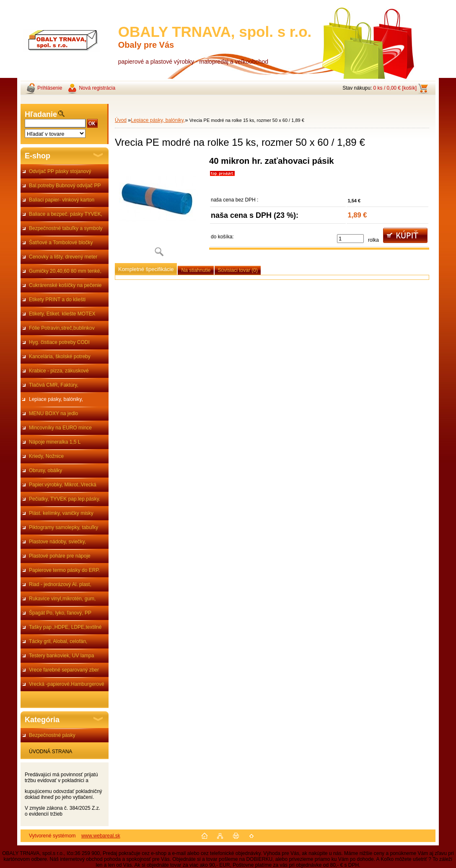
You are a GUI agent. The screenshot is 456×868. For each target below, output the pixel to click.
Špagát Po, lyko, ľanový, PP (60, 613)
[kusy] (350, 239)
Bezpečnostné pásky (52, 735)
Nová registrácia (97, 88)
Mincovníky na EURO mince (60, 428)
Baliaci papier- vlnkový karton (62, 200)
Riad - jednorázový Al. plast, (60, 584)
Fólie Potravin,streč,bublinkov (62, 328)
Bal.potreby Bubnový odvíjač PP (65, 186)
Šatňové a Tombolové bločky (61, 243)
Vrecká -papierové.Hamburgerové (67, 684)
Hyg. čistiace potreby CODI (59, 342)
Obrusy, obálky (45, 470)
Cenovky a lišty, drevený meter (63, 257)
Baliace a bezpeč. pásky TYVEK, (66, 214)
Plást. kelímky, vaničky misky (61, 513)
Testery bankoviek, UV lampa (61, 656)
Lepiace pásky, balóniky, (56, 399)
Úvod (121, 120)
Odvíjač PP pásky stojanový (60, 171)
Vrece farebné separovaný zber (64, 670)
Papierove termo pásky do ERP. (64, 570)
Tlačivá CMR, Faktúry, (54, 385)
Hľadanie (41, 114)
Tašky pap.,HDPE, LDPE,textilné (65, 627)
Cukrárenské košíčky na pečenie (65, 285)
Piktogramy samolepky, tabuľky (63, 527)
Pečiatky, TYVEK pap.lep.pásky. (65, 499)
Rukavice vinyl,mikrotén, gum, (62, 599)
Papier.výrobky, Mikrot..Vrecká (63, 485)
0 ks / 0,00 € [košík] (395, 88)
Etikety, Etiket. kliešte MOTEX (62, 314)
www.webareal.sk (101, 836)
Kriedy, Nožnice (46, 456)
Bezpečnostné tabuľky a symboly (66, 228)
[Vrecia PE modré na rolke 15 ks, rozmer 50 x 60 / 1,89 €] (159, 209)
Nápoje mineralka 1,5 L (55, 442)
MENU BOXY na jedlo (53, 413)
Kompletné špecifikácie (146, 269)
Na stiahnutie (196, 270)
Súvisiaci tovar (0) (238, 270)
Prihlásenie (50, 88)
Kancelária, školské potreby (60, 356)
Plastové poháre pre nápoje (60, 556)
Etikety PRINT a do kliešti (57, 300)
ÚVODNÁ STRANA (51, 752)
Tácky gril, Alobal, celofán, (58, 641)
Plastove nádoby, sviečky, (57, 542)
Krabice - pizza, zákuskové (59, 371)
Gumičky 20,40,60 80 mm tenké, (65, 271)
